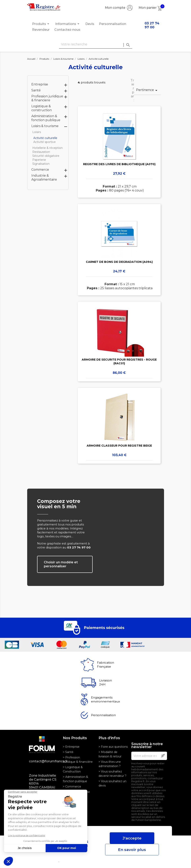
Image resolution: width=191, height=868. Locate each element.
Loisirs (37, 132)
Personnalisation (113, 24)
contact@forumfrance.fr (43, 761)
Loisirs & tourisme (45, 126)
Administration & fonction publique (46, 118)
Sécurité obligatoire (46, 156)
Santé (36, 90)
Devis (90, 24)
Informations (68, 24)
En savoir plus (132, 850)
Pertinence (147, 90)
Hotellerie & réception (48, 148)
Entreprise (40, 84)
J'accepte (132, 838)
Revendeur (41, 30)
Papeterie (39, 160)
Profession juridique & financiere (47, 98)
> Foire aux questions (113, 747)
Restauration (41, 152)
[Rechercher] (96, 45)
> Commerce (72, 787)
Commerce (40, 170)
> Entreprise (71, 747)
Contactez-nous (67, 30)
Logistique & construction (42, 108)
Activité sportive (45, 142)
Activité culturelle (45, 138)
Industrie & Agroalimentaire (44, 178)
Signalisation (41, 164)
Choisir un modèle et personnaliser (61, 564)
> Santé (68, 752)
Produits (41, 24)
